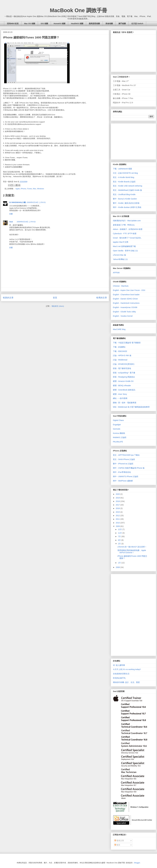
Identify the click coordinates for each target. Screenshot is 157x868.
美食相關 (109, 24)
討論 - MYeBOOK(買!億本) (124, 364)
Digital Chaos (118, 420)
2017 (118, 505)
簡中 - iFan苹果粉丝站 (122, 472)
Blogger (137, 863)
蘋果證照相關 (94, 24)
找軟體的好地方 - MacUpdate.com (127, 221)
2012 (118, 516)
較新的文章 (8, 298)
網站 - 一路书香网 (120, 398)
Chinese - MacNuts (121, 286)
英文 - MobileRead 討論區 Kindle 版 (127, 190)
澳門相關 (122, 24)
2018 (118, 501)
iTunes (30, 189)
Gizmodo (117, 429)
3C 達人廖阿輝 (119, 665)
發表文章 (119, 841)
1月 (120, 563)
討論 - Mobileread (120, 360)
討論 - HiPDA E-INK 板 (122, 355)
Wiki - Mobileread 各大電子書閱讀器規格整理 (131, 407)
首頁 (55, 298)
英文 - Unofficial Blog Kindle (124, 194)
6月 (120, 540)
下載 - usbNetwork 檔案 (122, 169)
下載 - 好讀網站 (119, 347)
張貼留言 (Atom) (58, 306)
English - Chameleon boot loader (126, 295)
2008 (118, 567)
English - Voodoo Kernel (123, 316)
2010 (118, 523)
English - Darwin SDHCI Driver (125, 299)
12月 (120, 529)
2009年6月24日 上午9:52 (26, 222)
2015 (118, 512)
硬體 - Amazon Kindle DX (123, 381)
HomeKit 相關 (59, 24)
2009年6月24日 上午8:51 (36, 202)
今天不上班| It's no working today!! (127, 669)
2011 (118, 519)
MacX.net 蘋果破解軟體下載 (124, 246)
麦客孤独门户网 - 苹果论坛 (124, 225)
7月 (120, 536)
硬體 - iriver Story (120, 394)
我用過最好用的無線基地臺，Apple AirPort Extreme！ (132, 551)
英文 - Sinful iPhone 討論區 (124, 459)
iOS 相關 (44, 24)
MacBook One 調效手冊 (78, 10)
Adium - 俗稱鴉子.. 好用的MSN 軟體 (128, 229)
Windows (40, 189)
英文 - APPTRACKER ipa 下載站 (126, 455)
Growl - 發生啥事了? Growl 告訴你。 (128, 238)
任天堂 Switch (137, 24)
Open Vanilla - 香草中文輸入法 (125, 251)
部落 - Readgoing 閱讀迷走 (124, 377)
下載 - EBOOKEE (120, 351)
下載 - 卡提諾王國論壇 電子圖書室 (127, 343)
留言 (117, 845)
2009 (118, 526)
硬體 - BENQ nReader (122, 386)
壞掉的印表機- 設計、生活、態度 (126, 682)
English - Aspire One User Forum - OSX (129, 290)
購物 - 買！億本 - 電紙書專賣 (125, 403)
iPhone (23, 189)
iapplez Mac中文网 (121, 242)
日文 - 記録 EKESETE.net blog (125, 173)
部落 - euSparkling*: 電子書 (124, 373)
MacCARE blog (119, 329)
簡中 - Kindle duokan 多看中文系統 (127, 207)
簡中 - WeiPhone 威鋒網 (123, 481)
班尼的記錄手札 (119, 678)
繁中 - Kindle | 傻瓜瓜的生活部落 (126, 203)
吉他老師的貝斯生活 (121, 674)
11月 (120, 533)
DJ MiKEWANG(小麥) (18, 202)
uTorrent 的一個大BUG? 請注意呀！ (132, 547)
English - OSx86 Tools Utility (124, 312)
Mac (35, 189)
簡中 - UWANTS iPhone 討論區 (126, 476)
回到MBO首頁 (13, 24)
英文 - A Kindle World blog (124, 177)
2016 (118, 508)
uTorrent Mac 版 (119, 255)
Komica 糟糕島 (119, 433)
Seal (11, 222)
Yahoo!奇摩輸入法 (120, 259)
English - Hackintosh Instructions (126, 303)
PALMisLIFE (118, 442)
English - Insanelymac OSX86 (125, 307)
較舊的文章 (102, 298)
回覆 (11, 214)
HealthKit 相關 (77, 24)
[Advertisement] (133, 141)
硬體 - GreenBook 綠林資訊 (124, 390)
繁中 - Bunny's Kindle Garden (125, 199)
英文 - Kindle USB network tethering (127, 186)
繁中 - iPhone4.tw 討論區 (123, 464)
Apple (18, 189)
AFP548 (116, 273)
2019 (118, 498)
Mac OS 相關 (30, 24)
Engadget (117, 425)
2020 (118, 494)
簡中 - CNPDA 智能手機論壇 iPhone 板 (129, 468)
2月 (120, 544)
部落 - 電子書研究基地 (122, 368)
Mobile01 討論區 (120, 437)
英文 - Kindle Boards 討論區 (124, 182)
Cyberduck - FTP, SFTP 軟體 (125, 234)
